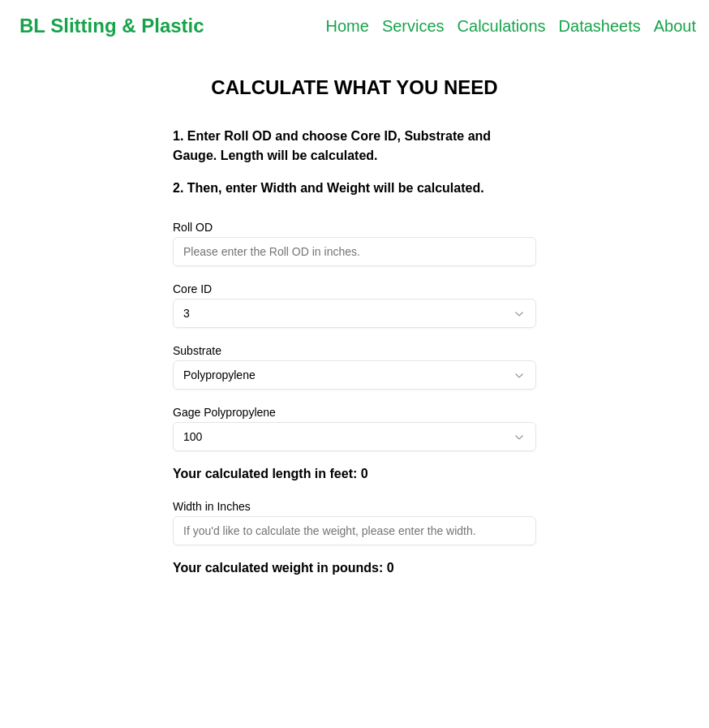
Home (348, 26)
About (675, 26)
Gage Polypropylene (224, 412)
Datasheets (600, 26)
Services (413, 26)
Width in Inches (212, 506)
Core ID (192, 289)
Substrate (197, 351)
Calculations (502, 26)
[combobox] (354, 313)
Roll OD (193, 227)
